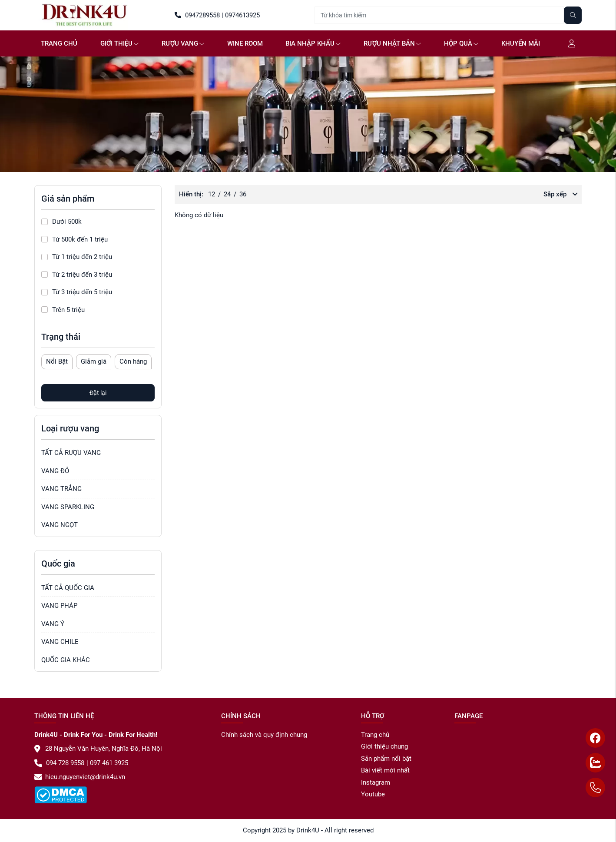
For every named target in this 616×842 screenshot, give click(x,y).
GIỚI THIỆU (119, 43)
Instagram (376, 782)
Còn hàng (133, 361)
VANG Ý (53, 624)
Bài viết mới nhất (385, 770)
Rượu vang (183, 43)
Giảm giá (94, 361)
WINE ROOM (245, 43)
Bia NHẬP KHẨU (313, 43)
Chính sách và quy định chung (264, 735)
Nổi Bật (57, 361)
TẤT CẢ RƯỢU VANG (71, 453)
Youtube (373, 794)
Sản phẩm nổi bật (386, 759)
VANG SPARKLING (68, 507)
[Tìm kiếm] (573, 15)
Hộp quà (461, 43)
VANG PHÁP (59, 606)
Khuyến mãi (521, 43)
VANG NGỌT (60, 525)
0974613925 (242, 15)
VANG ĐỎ (55, 471)
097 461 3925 (108, 763)
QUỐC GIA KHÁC (66, 660)
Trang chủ (59, 43)
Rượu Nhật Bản (392, 43)
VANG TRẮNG (61, 489)
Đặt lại (98, 393)
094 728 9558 (59, 763)
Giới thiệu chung (384, 746)
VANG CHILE (60, 642)
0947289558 (197, 15)
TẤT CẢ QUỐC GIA (68, 588)
